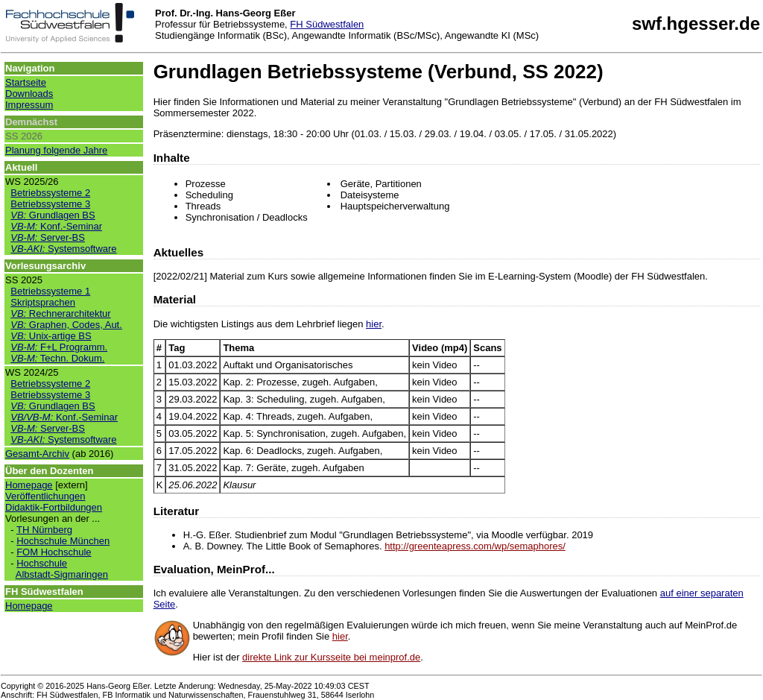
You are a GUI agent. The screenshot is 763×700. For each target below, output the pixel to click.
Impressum (29, 105)
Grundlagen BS (53, 215)
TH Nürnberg (44, 530)
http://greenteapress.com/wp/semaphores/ (475, 546)
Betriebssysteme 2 (50, 193)
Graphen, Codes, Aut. (66, 325)
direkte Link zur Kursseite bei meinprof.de (331, 657)
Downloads (29, 94)
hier (374, 324)
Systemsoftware (63, 249)
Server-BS (48, 237)
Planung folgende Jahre (56, 150)
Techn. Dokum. (57, 358)
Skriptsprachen (43, 302)
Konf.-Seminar (56, 226)
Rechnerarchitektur (60, 313)
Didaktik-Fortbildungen (54, 507)
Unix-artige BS (51, 336)
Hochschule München (63, 541)
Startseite (26, 82)
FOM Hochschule (54, 552)
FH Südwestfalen (327, 24)
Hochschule (42, 563)
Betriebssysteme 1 (50, 291)
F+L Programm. (59, 347)
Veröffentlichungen (45, 496)
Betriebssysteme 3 (50, 204)
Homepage (29, 485)
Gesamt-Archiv (37, 454)
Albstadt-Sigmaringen (62, 574)
